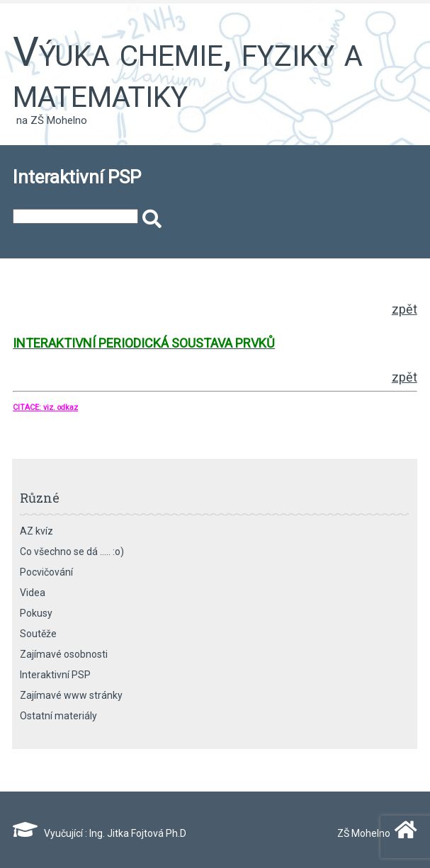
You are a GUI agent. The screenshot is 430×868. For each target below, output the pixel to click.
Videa (33, 593)
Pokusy (36, 613)
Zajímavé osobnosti (64, 654)
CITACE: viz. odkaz (45, 407)
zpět (404, 309)
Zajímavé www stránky (71, 695)
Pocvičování (46, 572)
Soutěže (38, 634)
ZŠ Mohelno (374, 833)
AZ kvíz (36, 531)
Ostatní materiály (58, 716)
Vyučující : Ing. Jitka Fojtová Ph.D (100, 833)
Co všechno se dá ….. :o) (72, 552)
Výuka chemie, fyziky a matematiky (188, 72)
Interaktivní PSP (55, 675)
